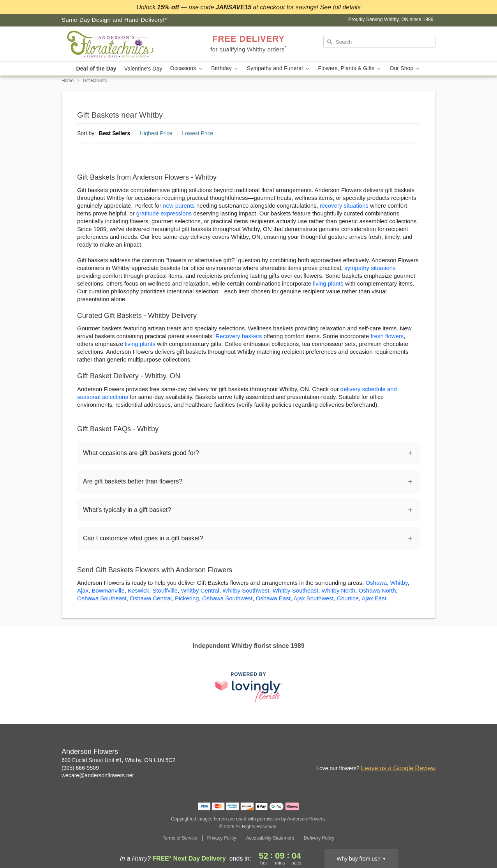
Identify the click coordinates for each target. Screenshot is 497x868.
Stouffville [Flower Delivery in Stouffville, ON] (165, 590)
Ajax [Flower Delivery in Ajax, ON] (83, 590)
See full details (340, 7)
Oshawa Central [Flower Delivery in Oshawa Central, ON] (151, 598)
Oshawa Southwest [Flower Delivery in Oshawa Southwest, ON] (227, 598)
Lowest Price (197, 133)
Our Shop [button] (405, 68)
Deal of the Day (96, 69)
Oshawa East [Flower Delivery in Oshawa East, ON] (273, 598)
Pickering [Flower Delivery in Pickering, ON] (187, 598)
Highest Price (156, 133)
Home (68, 81)
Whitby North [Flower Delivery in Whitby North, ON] (339, 590)
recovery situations (344, 206)
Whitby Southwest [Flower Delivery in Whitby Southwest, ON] (246, 590)
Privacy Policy (222, 838)
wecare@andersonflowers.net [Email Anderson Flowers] (98, 775)
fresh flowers (387, 336)
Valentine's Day (143, 69)
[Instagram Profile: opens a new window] (396, 752)
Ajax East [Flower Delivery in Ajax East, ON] (374, 598)
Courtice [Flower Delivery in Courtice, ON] (348, 598)
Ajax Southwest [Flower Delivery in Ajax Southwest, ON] (313, 598)
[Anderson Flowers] (118, 44)
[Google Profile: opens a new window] (430, 752)
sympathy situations (370, 268)
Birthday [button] (225, 68)
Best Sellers (115, 133)
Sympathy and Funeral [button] (279, 68)
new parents (179, 206)
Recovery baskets (239, 336)
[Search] (379, 42)
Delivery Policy (319, 838)
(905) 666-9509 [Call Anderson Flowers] (80, 768)
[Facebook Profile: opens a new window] (413, 752)
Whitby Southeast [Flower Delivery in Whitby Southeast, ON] (296, 590)
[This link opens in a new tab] (248, 687)
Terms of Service (180, 838)
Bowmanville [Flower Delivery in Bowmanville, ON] (108, 590)
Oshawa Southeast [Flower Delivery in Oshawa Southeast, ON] (102, 598)
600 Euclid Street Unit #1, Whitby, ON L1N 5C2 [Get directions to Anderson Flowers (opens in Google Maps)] (118, 760)
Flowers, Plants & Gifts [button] (350, 68)
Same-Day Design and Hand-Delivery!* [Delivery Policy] (114, 20)
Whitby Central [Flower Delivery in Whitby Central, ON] (200, 590)
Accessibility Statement (270, 838)
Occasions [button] (187, 68)
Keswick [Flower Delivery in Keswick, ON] (138, 590)
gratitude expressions (164, 213)
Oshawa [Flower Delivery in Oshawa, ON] (376, 583)
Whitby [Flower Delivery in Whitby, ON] (399, 583)
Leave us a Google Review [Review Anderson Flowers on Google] (398, 768)
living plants (328, 283)
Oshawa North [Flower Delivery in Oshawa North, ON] (377, 590)
